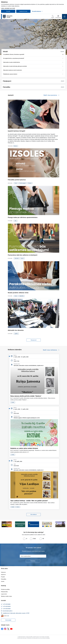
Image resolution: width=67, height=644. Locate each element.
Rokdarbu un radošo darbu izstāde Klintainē (24, 448)
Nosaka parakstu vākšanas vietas (18, 293)
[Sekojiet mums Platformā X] (8, 629)
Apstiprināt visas (23, 11)
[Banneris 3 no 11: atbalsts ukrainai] (34, 524)
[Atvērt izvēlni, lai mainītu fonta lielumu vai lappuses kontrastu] (58, 17)
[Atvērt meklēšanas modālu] (53, 17)
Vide (15, 221)
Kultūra (18, 507)
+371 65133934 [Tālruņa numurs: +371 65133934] (7, 606)
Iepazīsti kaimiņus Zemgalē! (17, 131)
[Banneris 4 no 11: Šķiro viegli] (47, 524)
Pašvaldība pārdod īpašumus (17, 180)
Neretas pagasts (23, 183)
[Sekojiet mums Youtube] (11, 629)
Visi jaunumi (34, 340)
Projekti (3, 577)
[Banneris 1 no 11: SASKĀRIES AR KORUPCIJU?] (7, 524)
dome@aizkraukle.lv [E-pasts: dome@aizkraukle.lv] (8, 611)
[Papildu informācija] (8, 616)
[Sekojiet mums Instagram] (5, 629)
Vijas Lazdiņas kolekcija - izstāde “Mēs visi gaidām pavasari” (29, 501)
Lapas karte (4, 594)
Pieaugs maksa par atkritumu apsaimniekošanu (23, 217)
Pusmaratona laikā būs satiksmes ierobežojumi (23, 255)
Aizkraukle (17, 258)
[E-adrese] (4, 616)
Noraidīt (8, 11)
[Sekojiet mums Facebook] (2, 629)
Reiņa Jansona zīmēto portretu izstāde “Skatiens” (26, 396)
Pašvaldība (4, 579)
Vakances (3, 572)
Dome (16, 183)
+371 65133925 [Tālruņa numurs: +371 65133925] (7, 604)
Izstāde (13, 402)
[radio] (25, 539)
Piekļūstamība (4, 592)
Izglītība (16, 334)
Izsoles (3, 581)
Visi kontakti (8, 620)
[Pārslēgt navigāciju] (65, 17)
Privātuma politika (5, 589)
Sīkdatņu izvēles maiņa (6, 596)
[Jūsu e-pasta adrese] (33, 556)
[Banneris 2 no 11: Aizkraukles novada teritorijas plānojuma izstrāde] (20, 524)
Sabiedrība (21, 296)
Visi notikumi (33, 514)
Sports (22, 258)
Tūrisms (15, 146)
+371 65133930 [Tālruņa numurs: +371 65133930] (7, 609)
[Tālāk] (64, 524)
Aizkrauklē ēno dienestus (16, 330)
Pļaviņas (30, 183)
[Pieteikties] (33, 561)
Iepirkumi (3, 575)
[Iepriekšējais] (3, 524)
